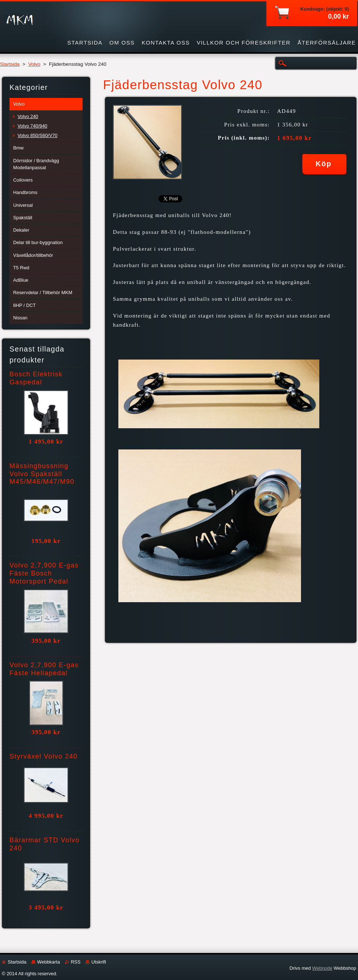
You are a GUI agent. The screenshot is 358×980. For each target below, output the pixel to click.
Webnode (322, 968)
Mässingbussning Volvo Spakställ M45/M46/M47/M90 (42, 474)
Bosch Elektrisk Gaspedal (36, 378)
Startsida (10, 64)
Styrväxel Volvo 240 (44, 756)
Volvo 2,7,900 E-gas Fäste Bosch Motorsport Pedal (44, 573)
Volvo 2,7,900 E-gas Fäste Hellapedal (44, 669)
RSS (76, 962)
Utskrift (99, 962)
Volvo (34, 64)
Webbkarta (49, 962)
